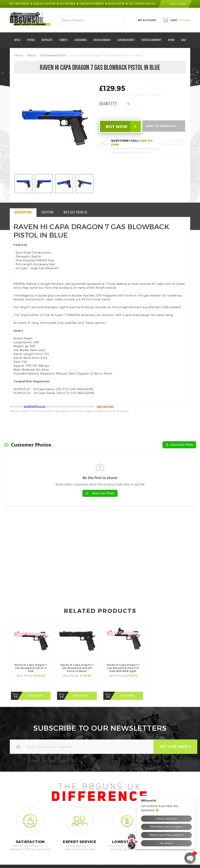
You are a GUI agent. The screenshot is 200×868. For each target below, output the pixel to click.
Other (173, 40)
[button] (190, 858)
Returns (114, 851)
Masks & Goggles (104, 40)
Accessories (82, 40)
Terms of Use (117, 844)
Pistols (33, 40)
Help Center (80, 837)
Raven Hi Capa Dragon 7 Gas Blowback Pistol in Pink (31, 614)
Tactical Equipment (153, 40)
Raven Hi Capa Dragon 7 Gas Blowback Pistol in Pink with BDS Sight (123, 614)
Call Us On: (18, 849)
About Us (115, 837)
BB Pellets (49, 40)
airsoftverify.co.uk (35, 406)
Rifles (19, 40)
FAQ (75, 844)
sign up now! (105, 406)
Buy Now (35, 641)
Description (23, 213)
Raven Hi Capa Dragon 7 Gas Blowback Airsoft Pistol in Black (77, 614)
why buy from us (75, 213)
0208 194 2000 (37, 849)
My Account (147, 20)
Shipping (48, 213)
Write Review (155, 95)
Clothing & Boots (127, 40)
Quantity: (109, 104)
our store (175, 4)
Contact (78, 851)
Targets (65, 40)
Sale (183, 40)
